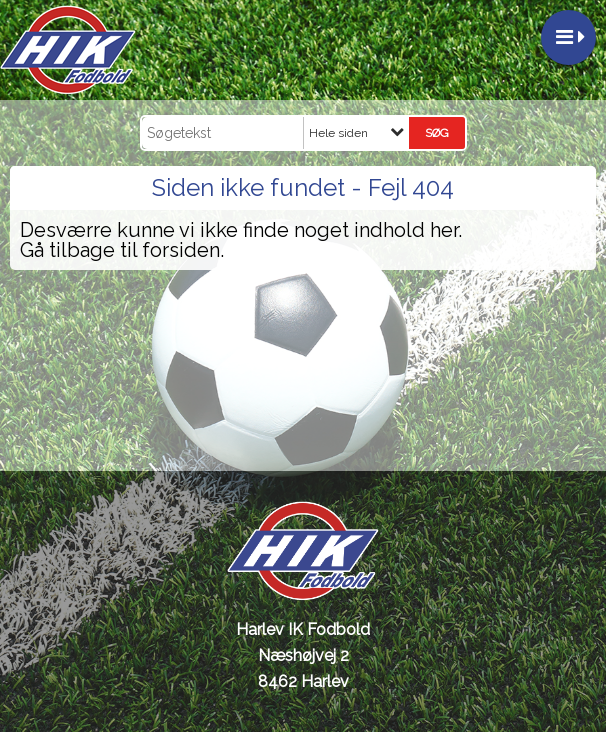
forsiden (181, 250)
